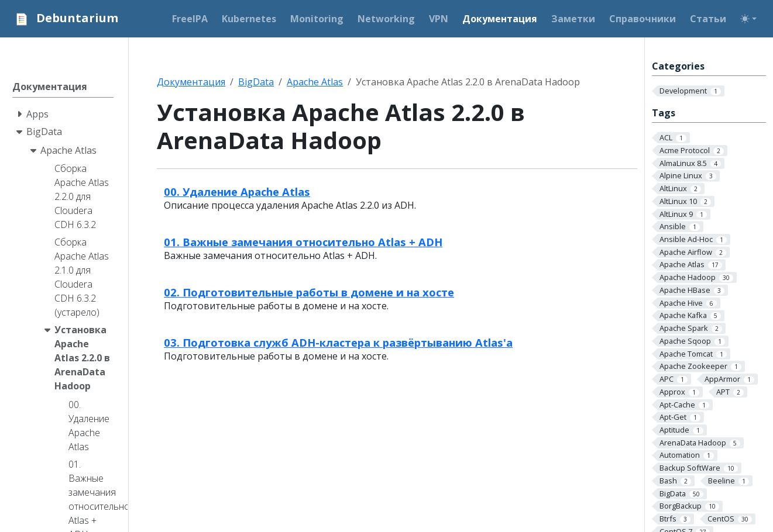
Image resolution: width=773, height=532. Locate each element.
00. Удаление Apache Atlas (237, 191)
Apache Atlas (315, 82)
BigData (256, 82)
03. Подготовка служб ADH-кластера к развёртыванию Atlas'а (338, 342)
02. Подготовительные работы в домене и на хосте (309, 292)
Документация (191, 82)
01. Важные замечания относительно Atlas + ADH (303, 242)
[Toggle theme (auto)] (748, 19)
